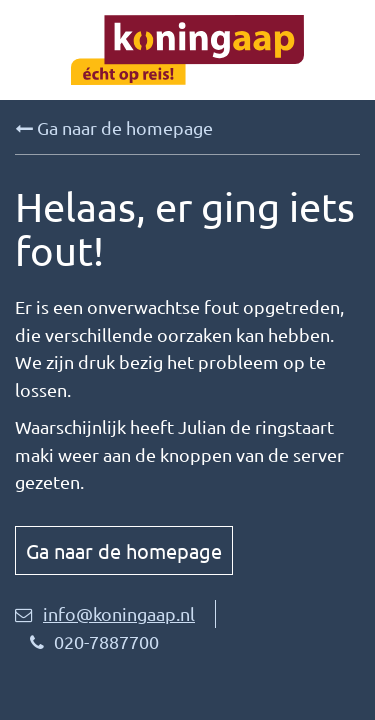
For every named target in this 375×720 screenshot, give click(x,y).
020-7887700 (94, 641)
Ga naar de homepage (114, 128)
